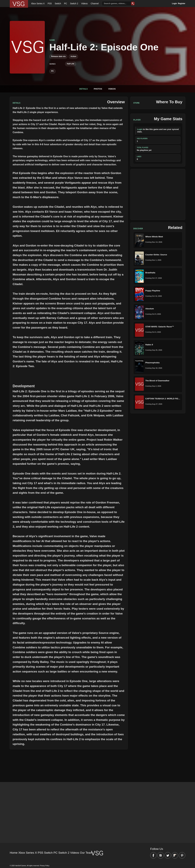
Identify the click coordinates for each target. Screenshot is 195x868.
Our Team (86, 853)
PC (65, 4)
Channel (95, 4)
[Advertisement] (158, 194)
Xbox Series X (38, 4)
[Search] (133, 4)
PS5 (50, 4)
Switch (58, 4)
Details (84, 89)
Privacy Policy (45, 866)
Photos (98, 89)
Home (14, 853)
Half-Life (71, 64)
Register (182, 4)
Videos (84, 4)
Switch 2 (74, 4)
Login (175, 4)
